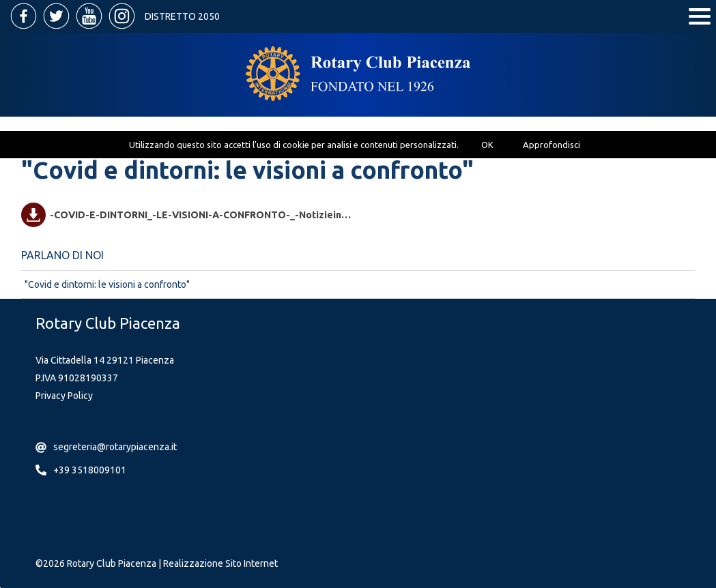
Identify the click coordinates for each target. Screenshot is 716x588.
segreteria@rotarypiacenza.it (115, 447)
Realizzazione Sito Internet (220, 563)
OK (487, 145)
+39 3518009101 (90, 470)
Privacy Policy (64, 396)
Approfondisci (552, 145)
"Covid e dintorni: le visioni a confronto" (107, 284)
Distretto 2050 (182, 16)
